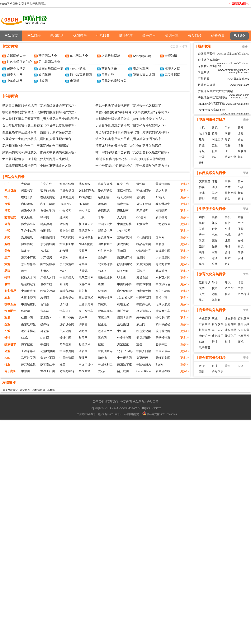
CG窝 (25, 338)
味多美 (25, 251)
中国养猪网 (144, 298)
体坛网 (64, 224)
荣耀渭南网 (163, 184)
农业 (7, 298)
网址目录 (10, 191)
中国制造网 (67, 358)
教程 (215, 145)
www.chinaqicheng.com (235, 114)
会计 (228, 252)
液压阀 (141, 324)
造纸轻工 (218, 336)
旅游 (7, 264)
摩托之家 (123, 311)
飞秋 (82, 217)
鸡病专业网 (105, 298)
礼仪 (215, 223)
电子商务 (10, 371)
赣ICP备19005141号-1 (110, 414)
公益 (7, 351)
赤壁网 (160, 237)
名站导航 (139, 402)
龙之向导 (161, 191)
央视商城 (123, 244)
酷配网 (25, 311)
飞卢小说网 (28, 231)
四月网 (83, 331)
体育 (7, 224)
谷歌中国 (161, 344)
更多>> (185, 184)
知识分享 (172, 36)
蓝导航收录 (109, 69)
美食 (7, 251)
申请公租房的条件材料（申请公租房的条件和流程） (132, 159)
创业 (228, 342)
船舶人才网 (28, 278)
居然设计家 (163, 338)
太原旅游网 (144, 264)
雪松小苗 (161, 298)
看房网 (141, 258)
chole (63, 271)
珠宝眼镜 (231, 318)
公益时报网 (48, 351)
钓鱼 (228, 199)
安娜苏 (45, 271)
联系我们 (112, 402)
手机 (228, 217)
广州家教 (204, 79)
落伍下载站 (144, 204)
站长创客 (104, 197)
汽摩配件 (10, 311)
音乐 (241, 181)
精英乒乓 (46, 224)
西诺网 (64, 284)
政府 (7, 318)
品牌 (7, 271)
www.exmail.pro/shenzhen (234, 70)
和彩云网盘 (48, 204)
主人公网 (65, 331)
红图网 (83, 338)
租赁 (228, 223)
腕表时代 (161, 271)
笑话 (215, 193)
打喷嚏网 (161, 211)
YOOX (102, 271)
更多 (245, 46)
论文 (241, 282)
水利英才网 (163, 278)
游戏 (202, 193)
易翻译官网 (39, 390)
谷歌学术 (85, 344)
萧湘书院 (46, 231)
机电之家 (123, 304)
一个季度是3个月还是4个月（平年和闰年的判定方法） (133, 166)
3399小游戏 (78, 69)
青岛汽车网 (141, 69)
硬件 (241, 128)
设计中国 (65, 338)
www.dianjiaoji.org (238, 79)
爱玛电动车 (105, 311)
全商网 (102, 291)
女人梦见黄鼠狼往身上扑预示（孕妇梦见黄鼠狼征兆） (40, 126)
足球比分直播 (207, 85)
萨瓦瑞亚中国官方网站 (212, 97)
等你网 (45, 217)
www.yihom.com (239, 72)
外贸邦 (83, 291)
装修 (202, 252)
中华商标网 (15, 81)
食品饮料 (218, 324)
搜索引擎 (10, 344)
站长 (7, 197)
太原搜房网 (163, 258)
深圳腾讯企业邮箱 (209, 66)
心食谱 (64, 251)
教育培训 (205, 282)
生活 (241, 223)
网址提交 (239, 36)
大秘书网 (85, 284)
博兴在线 (85, 184)
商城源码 (27, 204)
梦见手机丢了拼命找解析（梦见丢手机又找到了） (130, 106)
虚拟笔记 (45, 75)
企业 (7, 324)
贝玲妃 (141, 271)
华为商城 (85, 371)
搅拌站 (45, 324)
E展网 (159, 365)
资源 (7, 204)
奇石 (228, 264)
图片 (228, 187)
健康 (202, 241)
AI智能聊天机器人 (239, 4)
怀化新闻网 (144, 237)
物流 (241, 246)
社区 (215, 151)
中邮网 (25, 371)
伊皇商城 (27, 244)
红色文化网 (144, 331)
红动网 (45, 338)
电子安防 (218, 330)
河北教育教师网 (81, 75)
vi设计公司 (124, 338)
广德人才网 (48, 278)
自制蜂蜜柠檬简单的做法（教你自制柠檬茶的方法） (131, 119)
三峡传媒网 (124, 237)
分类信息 (218, 372)
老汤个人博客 (16, 69)
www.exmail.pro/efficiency (233, 64)
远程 (215, 294)
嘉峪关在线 (105, 184)
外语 (215, 282)
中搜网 (45, 344)
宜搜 (139, 344)
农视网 (45, 298)
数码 (215, 128)
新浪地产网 (124, 258)
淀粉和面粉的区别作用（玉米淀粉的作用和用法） (37, 146)
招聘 (7, 278)
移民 (202, 264)
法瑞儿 (83, 271)
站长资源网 (124, 197)
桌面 (241, 139)
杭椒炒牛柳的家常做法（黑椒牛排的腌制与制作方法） (40, 112)
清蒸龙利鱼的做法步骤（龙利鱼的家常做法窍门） (130, 146)
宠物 (215, 241)
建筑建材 (231, 330)
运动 (215, 258)
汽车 (215, 235)
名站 (7, 284)
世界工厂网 (48, 371)
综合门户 (149, 36)
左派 (7, 331)
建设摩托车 (163, 311)
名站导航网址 (111, 56)
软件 (215, 134)
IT (226, 151)
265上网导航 (87, 191)
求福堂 (75, 81)
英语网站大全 (48, 56)
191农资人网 (125, 298)
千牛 (101, 217)
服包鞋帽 (231, 324)
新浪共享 (123, 204)
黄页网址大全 (10, 390)
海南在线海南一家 (51, 69)
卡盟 (202, 157)
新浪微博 (161, 217)
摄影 (202, 199)
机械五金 (10, 304)
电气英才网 (86, 278)
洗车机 (64, 304)
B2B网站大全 (79, 56)
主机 (202, 128)
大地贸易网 (67, 291)
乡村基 (45, 251)
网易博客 (142, 211)
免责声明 (126, 402)
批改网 (43, 81)
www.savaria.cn (240, 97)
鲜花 (241, 217)
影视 (202, 187)
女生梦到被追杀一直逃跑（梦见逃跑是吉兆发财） (37, 159)
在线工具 (27, 197)
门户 (7, 184)
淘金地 (102, 358)
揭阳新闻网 (48, 237)
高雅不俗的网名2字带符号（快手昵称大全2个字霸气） (133, 112)
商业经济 (126, 36)
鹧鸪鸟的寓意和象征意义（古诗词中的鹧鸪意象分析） (40, 152)
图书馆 (229, 288)
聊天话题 (27, 217)
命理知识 (171, 56)
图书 (202, 258)
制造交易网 (48, 291)
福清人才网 (172, 69)
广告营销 (205, 324)
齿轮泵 (45, 304)
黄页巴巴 (142, 358)
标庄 (62, 365)
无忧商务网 (163, 358)
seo (214, 157)
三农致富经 (86, 298)
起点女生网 (67, 231)
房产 (7, 258)
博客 (7, 211)
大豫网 (25, 184)
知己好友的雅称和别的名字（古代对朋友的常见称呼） (133, 132)
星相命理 (231, 193)
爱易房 (102, 258)
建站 (202, 139)
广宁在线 (46, 184)
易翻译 (51, 390)
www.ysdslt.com (239, 85)
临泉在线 (123, 184)
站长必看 (218, 36)
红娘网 (64, 217)
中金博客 (65, 211)
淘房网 (64, 258)
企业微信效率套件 (209, 60)
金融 (215, 229)
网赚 (228, 134)
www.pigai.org (142, 56)
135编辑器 (85, 197)
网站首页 (11, 36)
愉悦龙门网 (163, 318)
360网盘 (84, 204)
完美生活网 (172, 75)
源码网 (102, 204)
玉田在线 (108, 75)
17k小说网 (124, 231)
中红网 (122, 331)
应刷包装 (243, 330)
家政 (202, 229)
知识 (228, 282)
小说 (7, 231)
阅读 (241, 199)
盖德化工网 (48, 358)
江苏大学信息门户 (19, 62)
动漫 (215, 187)
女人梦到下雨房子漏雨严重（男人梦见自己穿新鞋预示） (41, 119)
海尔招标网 (163, 291)
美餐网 (83, 251)
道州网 (141, 184)
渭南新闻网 (67, 237)
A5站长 (160, 197)
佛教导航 (46, 284)
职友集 (122, 278)
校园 (215, 288)
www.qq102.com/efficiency (233, 54)
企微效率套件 (207, 54)
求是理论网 (163, 331)
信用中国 (27, 318)
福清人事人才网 (144, 75)
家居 (215, 252)
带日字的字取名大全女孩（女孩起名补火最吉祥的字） (133, 152)
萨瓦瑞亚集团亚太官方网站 (215, 91)
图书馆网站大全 (49, 62)
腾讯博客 (123, 211)
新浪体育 (142, 224)
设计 (7, 338)
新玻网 (83, 358)
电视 (228, 235)
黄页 (228, 366)
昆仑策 (45, 331)
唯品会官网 (144, 244)
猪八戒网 (123, 371)
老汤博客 (25, 390)
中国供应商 (28, 291)
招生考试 (243, 294)
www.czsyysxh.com (237, 104)
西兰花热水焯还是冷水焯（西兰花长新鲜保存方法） (38, 132)
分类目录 (195, 36)
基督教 (216, 300)
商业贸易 (10, 291)
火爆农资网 (28, 298)
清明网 (83, 351)
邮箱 (241, 157)
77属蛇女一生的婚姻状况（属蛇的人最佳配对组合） (38, 139)
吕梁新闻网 (105, 237)
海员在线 (142, 278)
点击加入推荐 (179, 46)
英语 (202, 300)
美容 (215, 217)
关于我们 (98, 402)
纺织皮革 (243, 318)
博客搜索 (27, 344)
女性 (241, 241)
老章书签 (27, 191)
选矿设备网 (67, 324)
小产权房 (46, 258)
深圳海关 (46, 318)
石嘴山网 (104, 318)
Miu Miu (122, 271)
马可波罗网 (28, 358)
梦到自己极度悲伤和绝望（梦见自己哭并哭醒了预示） (40, 106)
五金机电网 (86, 304)
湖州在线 (27, 237)
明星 (215, 199)
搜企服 (102, 324)
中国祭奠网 (67, 351)
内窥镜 (102, 304)
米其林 (45, 311)
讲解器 (83, 324)
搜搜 (101, 344)
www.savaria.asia (239, 95)
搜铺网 (83, 258)
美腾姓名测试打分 (114, 81)
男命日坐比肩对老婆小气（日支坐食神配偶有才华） (131, 126)
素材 (202, 163)
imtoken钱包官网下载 (211, 104)
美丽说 (160, 244)
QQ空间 (141, 217)
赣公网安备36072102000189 (160, 414)
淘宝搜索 (123, 344)
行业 (7, 365)
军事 (228, 181)
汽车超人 (65, 311)
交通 (228, 229)
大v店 (102, 371)
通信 (241, 235)
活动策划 (123, 324)
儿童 (228, 241)
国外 (202, 372)
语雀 (101, 284)
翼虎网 (102, 338)
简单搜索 (65, 344)
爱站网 (141, 197)
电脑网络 (57, 36)
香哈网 (122, 251)
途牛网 (83, 264)
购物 (7, 244)
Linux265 (65, 204)
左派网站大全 (16, 56)
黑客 (228, 145)
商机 (241, 342)
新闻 (7, 237)
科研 (228, 294)
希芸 (24, 271)
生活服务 (103, 36)
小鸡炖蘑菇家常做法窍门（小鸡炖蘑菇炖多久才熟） (38, 166)
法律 (228, 246)
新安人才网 (15, 75)
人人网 (122, 217)
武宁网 (83, 318)
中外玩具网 (124, 358)
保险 (241, 229)
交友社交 (10, 217)
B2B (7, 358)
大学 (202, 288)
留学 (241, 288)
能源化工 (231, 336)
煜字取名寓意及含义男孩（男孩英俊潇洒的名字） (130, 139)
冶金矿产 (205, 336)
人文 (202, 294)
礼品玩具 (243, 324)
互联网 (242, 151)
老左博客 (85, 211)
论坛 (202, 151)
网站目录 (34, 36)
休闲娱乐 (80, 36)
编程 (241, 134)
